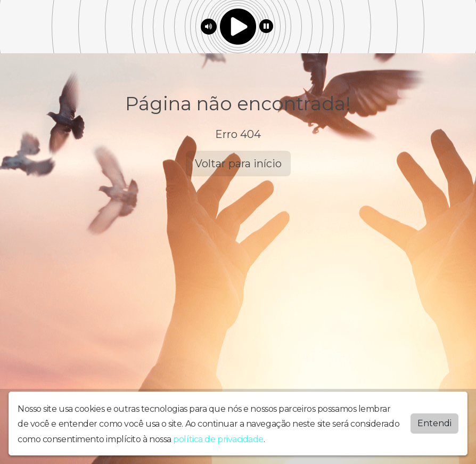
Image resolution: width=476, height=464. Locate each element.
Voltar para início (238, 164)
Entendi (434, 423)
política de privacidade (218, 439)
